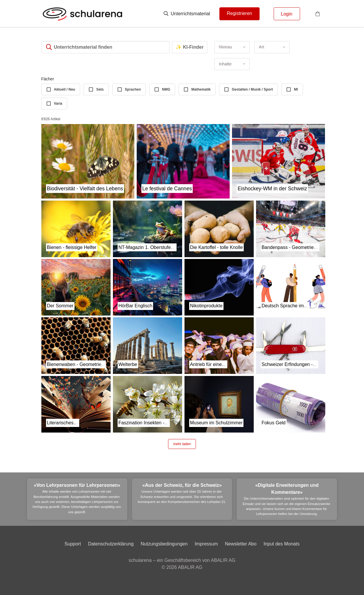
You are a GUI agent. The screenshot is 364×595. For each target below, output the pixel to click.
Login (287, 14)
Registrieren (239, 13)
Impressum (206, 544)
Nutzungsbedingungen (164, 544)
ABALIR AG (190, 567)
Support (73, 544)
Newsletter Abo (241, 544)
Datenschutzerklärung (111, 544)
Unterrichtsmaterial (187, 14)
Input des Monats (281, 544)
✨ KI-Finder (190, 47)
